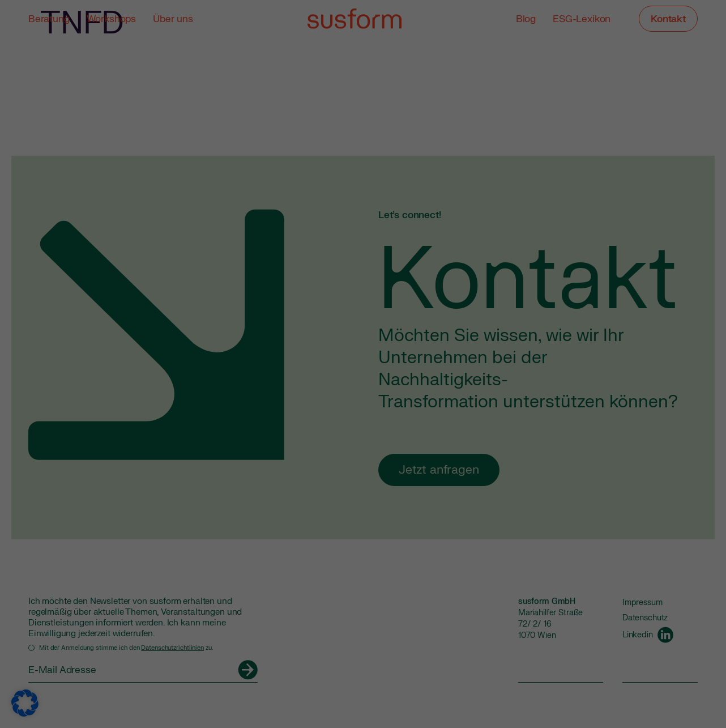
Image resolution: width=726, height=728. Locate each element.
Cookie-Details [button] (311, 323)
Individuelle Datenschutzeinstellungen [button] (363, 297)
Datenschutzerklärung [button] (368, 323)
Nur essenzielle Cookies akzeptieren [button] (363, 263)
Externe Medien (413, 98)
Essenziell (402, 40)
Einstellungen (234, 193)
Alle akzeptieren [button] (255, 230)
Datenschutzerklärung (195, 182)
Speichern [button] (472, 230)
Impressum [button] (420, 323)
